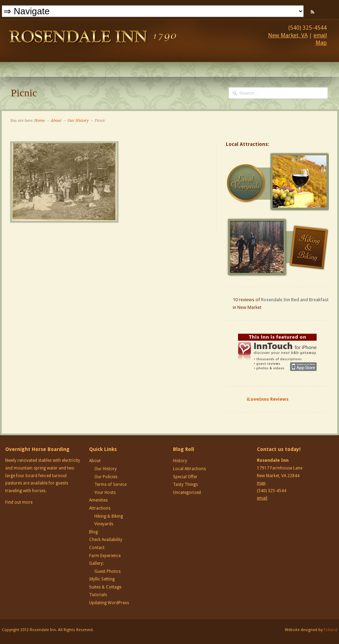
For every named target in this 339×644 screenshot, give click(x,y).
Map (321, 43)
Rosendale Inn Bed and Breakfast (295, 300)
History (180, 461)
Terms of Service (110, 484)
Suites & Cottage (105, 587)
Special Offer (185, 477)
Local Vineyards (278, 182)
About (56, 121)
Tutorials (98, 595)
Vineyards (104, 524)
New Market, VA (288, 35)
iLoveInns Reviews (268, 399)
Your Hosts (105, 493)
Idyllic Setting (102, 579)
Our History (78, 121)
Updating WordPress (109, 603)
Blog (93, 532)
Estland (330, 630)
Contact (97, 548)
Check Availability (106, 540)
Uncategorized (187, 493)
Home (39, 121)
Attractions (100, 508)
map (261, 483)
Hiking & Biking (109, 516)
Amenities (98, 500)
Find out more (19, 502)
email (320, 35)
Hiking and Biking (278, 247)
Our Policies (106, 477)
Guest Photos (107, 571)
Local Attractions (189, 469)
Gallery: (96, 563)
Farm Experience (105, 556)
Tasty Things (185, 484)
